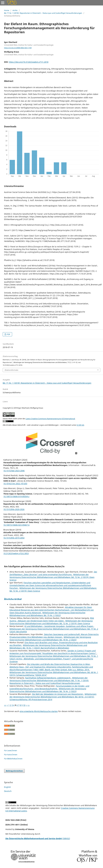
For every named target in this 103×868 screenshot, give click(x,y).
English (7, 787)
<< (5, 705)
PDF (8, 334)
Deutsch (8, 791)
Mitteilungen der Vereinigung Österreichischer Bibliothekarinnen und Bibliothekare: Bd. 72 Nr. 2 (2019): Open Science (52, 577)
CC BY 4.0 (80, 425)
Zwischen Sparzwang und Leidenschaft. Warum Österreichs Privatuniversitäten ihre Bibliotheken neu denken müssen (54, 636)
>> (29, 705)
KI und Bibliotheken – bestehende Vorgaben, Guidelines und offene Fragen (59, 626)
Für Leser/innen (11, 750)
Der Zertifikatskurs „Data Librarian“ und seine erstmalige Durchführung (53, 573)
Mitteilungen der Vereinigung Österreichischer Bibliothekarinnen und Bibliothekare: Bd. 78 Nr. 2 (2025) (50, 638)
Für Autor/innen (11, 755)
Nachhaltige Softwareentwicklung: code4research (48, 678)
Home (7, 10)
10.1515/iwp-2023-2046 (14, 471)
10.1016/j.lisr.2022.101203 (15, 484)
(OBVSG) (38, 838)
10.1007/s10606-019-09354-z (16, 496)
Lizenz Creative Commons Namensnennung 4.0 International (50, 419)
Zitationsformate (11, 370)
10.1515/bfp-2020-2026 (14, 509)
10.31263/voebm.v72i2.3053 (16, 553)
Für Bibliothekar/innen (13, 759)
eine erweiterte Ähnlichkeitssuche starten (39, 711)
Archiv (15, 10)
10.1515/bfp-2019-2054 (14, 538)
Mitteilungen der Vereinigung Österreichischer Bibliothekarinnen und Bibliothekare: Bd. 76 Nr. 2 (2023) (48, 690)
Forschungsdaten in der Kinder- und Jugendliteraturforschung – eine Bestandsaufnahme (49, 687)
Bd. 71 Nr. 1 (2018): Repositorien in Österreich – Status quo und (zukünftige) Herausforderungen (43, 13)
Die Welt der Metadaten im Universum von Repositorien (58, 694)
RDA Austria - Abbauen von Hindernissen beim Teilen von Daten (52, 619)
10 (24, 705)
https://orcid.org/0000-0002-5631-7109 (18, 48)
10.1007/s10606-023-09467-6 (16, 525)
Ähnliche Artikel (13, 599)
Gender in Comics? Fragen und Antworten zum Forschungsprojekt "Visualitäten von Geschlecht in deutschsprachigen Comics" (53, 652)
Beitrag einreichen (14, 771)
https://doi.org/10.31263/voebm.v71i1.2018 (29, 62)
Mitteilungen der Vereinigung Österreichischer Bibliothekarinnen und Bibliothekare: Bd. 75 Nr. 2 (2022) (47, 614)
